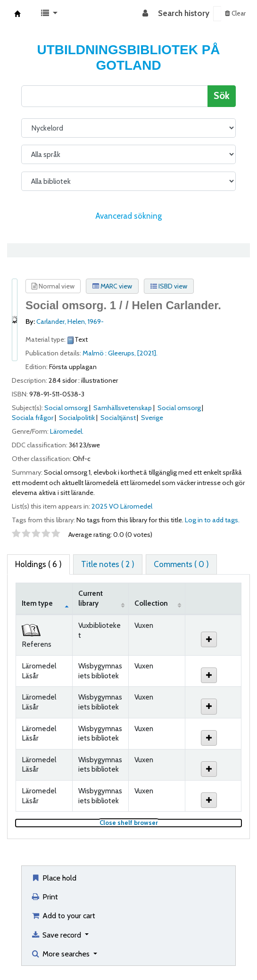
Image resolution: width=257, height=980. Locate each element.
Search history (184, 13)
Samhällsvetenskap (123, 408)
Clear (235, 13)
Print (44, 897)
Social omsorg (66, 408)
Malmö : (95, 353)
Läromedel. (67, 431)
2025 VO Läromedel (122, 506)
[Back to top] (228, 951)
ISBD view (169, 286)
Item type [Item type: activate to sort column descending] (37, 603)
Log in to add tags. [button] (212, 520)
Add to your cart (63, 915)
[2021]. (147, 353)
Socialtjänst (118, 418)
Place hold (54, 878)
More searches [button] (61, 954)
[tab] (108, 565)
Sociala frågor (33, 418)
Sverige (152, 418)
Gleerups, (123, 353)
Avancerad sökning (128, 216)
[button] (49, 14)
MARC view (112, 286)
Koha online (17, 14)
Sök (222, 95)
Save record (57, 935)
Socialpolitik (77, 418)
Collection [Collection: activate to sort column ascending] (151, 603)
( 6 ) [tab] (38, 564)
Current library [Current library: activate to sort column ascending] (91, 598)
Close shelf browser (160, 823)
